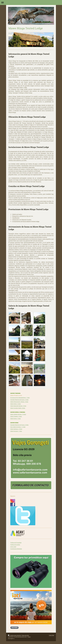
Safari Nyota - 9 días (15, 419)
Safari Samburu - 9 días (16, 429)
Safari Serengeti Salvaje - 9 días (18, 406)
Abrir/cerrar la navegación (31, 2)
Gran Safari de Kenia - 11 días (18, 427)
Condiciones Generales (16, 549)
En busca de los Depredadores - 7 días (20, 398)
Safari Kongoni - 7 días (16, 431)
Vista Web (51, 635)
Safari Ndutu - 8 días (16, 404)
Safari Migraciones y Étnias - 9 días (19, 402)
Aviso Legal (13, 547)
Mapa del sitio (25, 635)
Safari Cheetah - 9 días (16, 416)
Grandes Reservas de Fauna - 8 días (19, 400)
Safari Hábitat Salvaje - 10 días (18, 414)
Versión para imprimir (15, 635)
